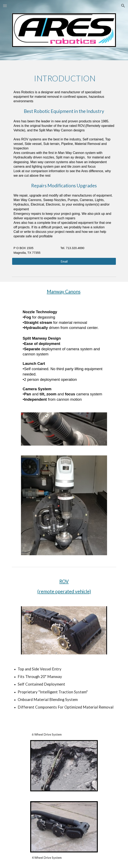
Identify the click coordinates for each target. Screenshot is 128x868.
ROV (64, 581)
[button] (5, 6)
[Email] (64, 261)
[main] (64, 162)
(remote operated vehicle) (64, 591)
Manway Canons (64, 292)
